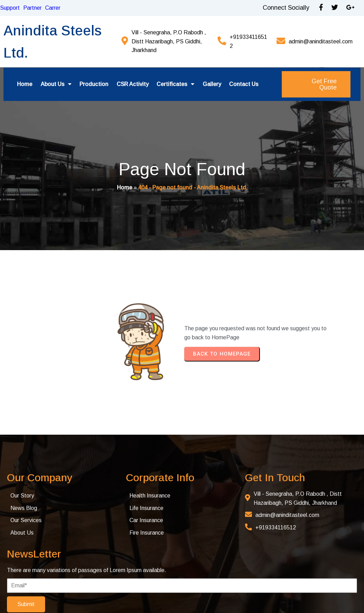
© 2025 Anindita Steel (46, 597)
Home (125, 189)
